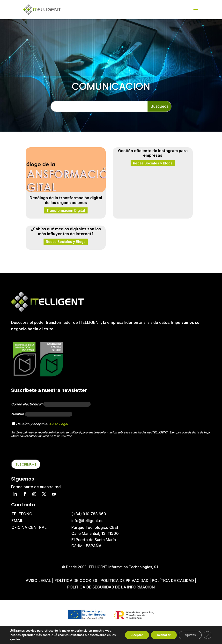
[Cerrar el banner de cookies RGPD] (207, 633)
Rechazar (158, 633)
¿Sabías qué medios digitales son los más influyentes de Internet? (66, 231)
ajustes (24, 639)
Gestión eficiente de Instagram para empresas (153, 153)
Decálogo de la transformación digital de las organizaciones (66, 200)
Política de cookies (76, 580)
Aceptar (128, 633)
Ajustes (188, 633)
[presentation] (48, 450)
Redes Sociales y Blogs (153, 163)
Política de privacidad (125, 580)
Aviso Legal (59, 424)
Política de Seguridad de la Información (111, 587)
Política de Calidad (173, 580)
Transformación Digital (66, 210)
